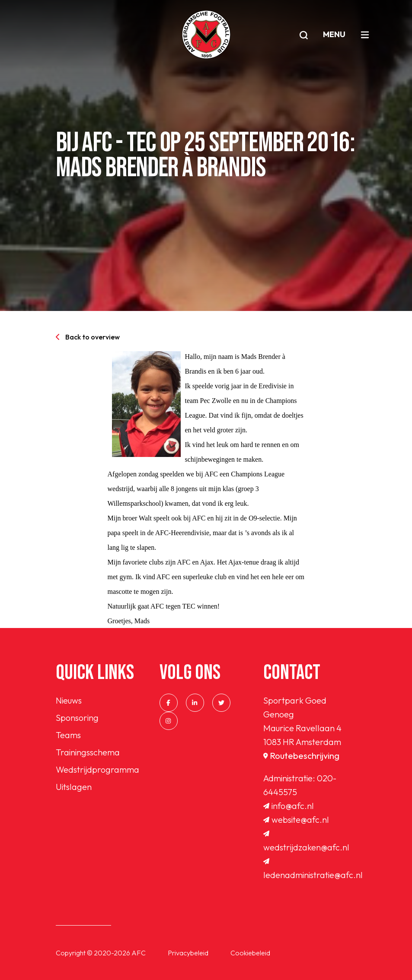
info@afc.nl (289, 806)
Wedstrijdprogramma (97, 769)
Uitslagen (74, 787)
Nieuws (69, 700)
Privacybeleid (188, 953)
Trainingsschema (88, 752)
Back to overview (88, 337)
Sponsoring (77, 718)
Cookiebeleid (250, 953)
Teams (68, 735)
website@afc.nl (296, 820)
